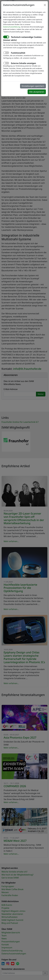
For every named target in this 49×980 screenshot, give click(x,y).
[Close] (45, 5)
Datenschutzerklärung (12, 27)
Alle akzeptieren (37, 92)
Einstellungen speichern (33, 86)
